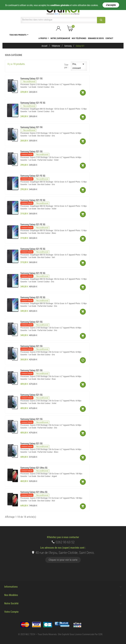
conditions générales (60, 5)
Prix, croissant (79, 66)
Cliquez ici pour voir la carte (63, 560)
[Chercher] (59, 20)
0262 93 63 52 (63, 542)
